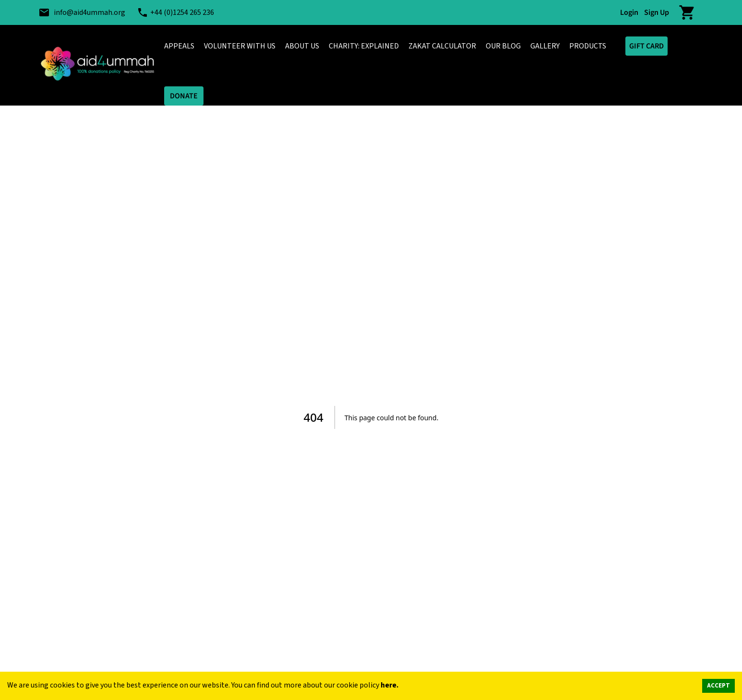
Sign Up (657, 12)
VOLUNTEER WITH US (240, 46)
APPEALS (179, 46)
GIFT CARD (646, 46)
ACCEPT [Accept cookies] (718, 686)
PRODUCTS (588, 46)
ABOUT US (302, 46)
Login (629, 12)
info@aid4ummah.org (90, 12)
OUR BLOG (503, 46)
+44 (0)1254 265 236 (182, 12)
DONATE (184, 96)
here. (389, 685)
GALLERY (545, 46)
